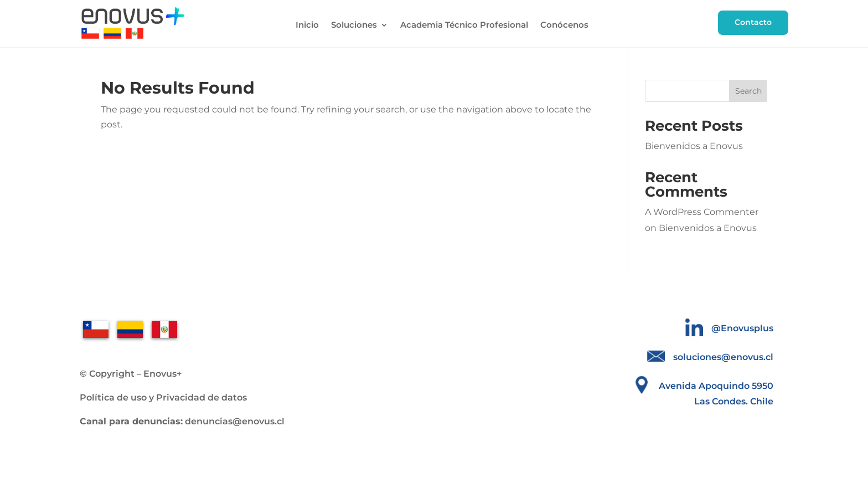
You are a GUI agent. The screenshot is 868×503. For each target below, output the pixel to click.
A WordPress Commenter (702, 212)
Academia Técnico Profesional (464, 25)
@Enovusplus (742, 328)
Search (748, 91)
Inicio (307, 25)
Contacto (753, 22)
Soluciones (354, 25)
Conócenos (564, 25)
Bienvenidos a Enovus (694, 146)
